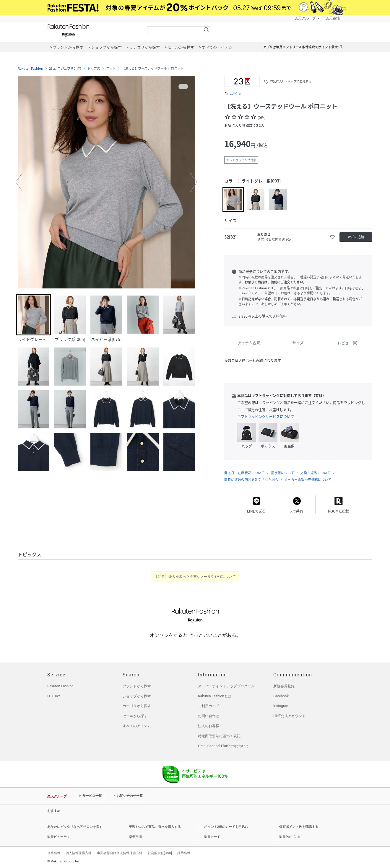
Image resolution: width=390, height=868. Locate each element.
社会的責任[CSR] (160, 853)
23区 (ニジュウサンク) (65, 68)
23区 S (235, 93)
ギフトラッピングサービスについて (266, 417)
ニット (111, 68)
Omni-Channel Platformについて (224, 746)
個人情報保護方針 (79, 853)
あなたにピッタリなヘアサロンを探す (75, 827)
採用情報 (184, 853)
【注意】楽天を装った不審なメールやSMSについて (195, 577)
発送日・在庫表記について (244, 473)
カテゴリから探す (137, 706)
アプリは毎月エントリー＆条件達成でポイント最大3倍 (303, 47)
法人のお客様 (209, 726)
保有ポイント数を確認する (299, 827)
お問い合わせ (209, 716)
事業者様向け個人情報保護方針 (120, 853)
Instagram (281, 706)
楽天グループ (305, 18)
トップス (94, 68)
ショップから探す (137, 696)
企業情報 (54, 853)
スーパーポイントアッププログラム (226, 686)
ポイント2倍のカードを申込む (226, 827)
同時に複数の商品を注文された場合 (251, 480)
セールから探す (135, 716)
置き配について (282, 473)
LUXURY (54, 696)
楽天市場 (333, 18)
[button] (19, 182)
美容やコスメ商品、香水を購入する (155, 827)
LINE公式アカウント (289, 716)
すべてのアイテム (137, 726)
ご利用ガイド (209, 706)
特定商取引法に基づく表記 (219, 736)
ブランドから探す (137, 686)
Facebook (281, 696)
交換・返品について (315, 473)
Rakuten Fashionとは (215, 696)
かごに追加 (356, 237)
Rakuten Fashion (93, 30)
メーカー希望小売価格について (308, 480)
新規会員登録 (284, 686)
